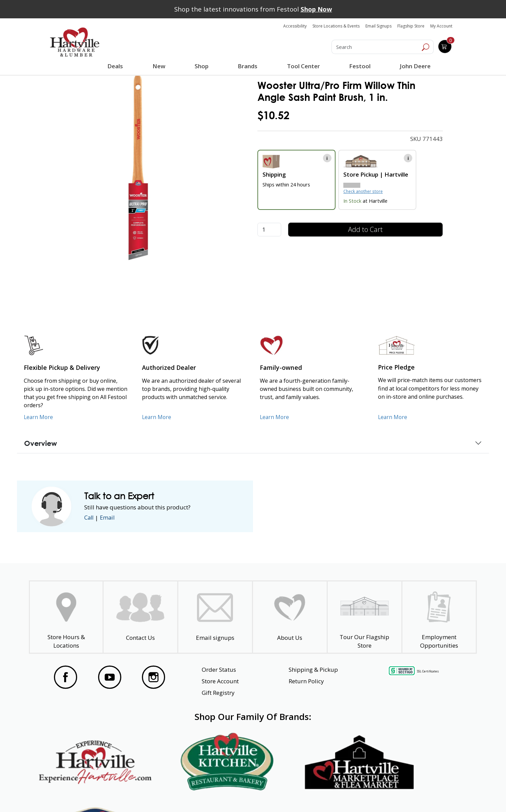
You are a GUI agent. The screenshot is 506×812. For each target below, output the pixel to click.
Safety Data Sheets (232, 795)
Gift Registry (218, 693)
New (159, 66)
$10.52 (273, 115)
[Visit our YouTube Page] (110, 677)
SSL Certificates (428, 671)
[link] (139, 167)
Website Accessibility (76, 795)
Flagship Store (411, 26)
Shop (203, 67)
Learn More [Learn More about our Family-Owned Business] (275, 417)
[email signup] (215, 617)
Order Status (219, 670)
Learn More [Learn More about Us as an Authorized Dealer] (157, 417)
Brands (247, 66)
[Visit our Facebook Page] (66, 677)
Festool (359, 66)
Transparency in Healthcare (325, 795)
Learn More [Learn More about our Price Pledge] (393, 417)
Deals (116, 67)
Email (109, 518)
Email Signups (378, 26)
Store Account (220, 681)
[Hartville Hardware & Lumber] (75, 42)
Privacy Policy (154, 795)
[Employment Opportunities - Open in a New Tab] (439, 617)
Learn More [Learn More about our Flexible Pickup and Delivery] (39, 417)
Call (89, 518)
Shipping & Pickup (313, 670)
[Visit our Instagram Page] (153, 677)
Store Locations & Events (336, 26)
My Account (441, 26)
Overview (41, 443)
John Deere (415, 66)
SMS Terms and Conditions (424, 795)
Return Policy (306, 681)
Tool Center (303, 66)
